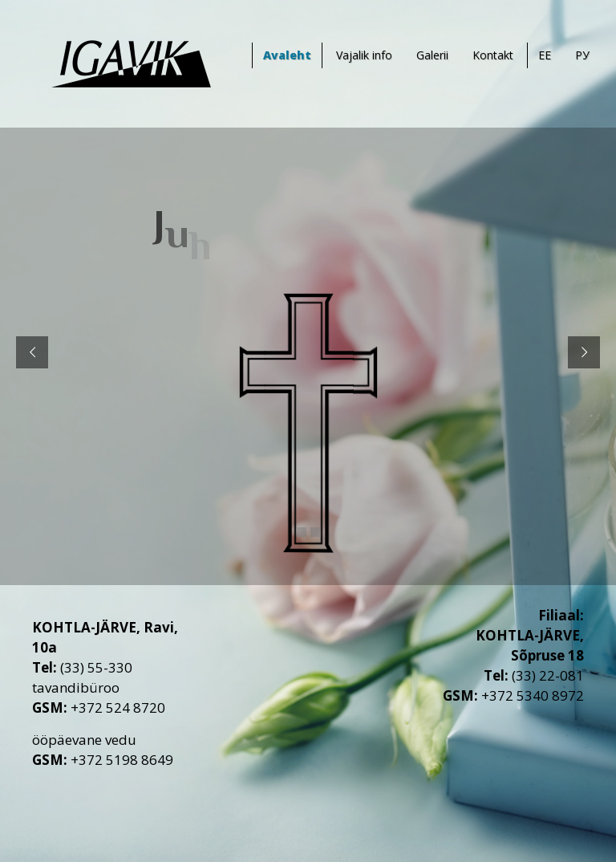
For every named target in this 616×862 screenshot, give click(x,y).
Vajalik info (364, 55)
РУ (582, 55)
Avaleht (287, 55)
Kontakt (493, 55)
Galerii (432, 55)
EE (545, 55)
